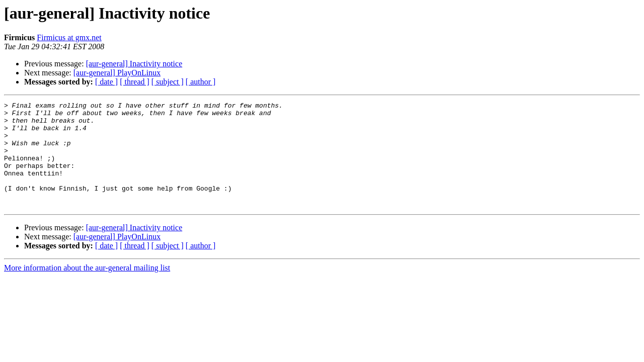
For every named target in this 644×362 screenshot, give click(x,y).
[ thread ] (135, 82)
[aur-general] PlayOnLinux (117, 73)
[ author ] (201, 82)
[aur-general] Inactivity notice (134, 64)
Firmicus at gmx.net (69, 37)
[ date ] (106, 82)
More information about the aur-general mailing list (87, 289)
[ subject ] (168, 82)
